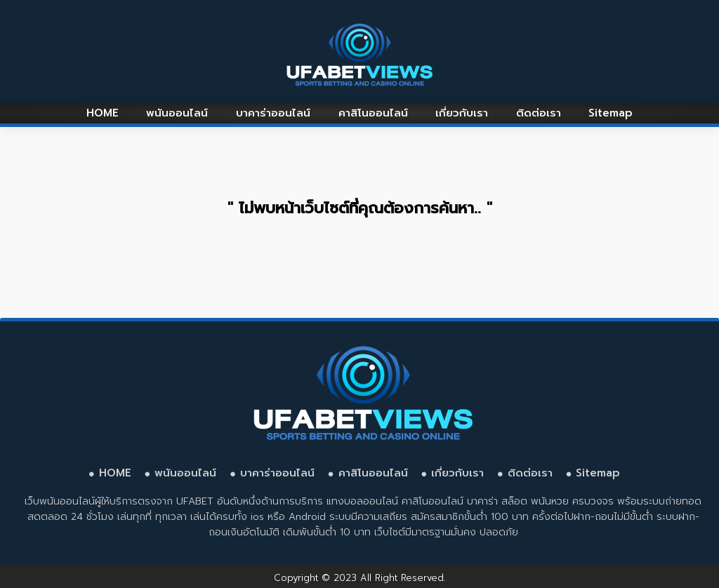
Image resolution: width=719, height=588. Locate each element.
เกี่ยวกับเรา (462, 113)
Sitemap (611, 113)
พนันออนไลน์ (177, 113)
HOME (103, 113)
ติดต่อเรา (539, 113)
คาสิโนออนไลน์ (373, 113)
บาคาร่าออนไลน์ (273, 113)
